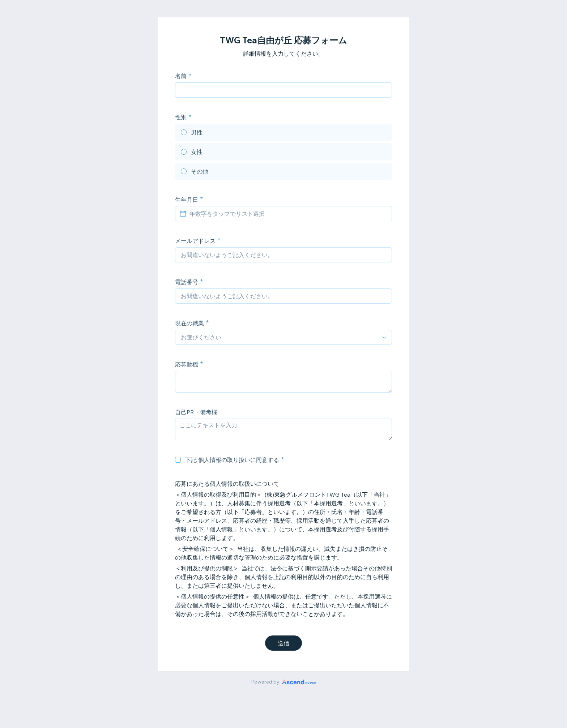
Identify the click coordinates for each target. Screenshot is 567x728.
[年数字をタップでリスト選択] (288, 214)
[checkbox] (178, 460)
